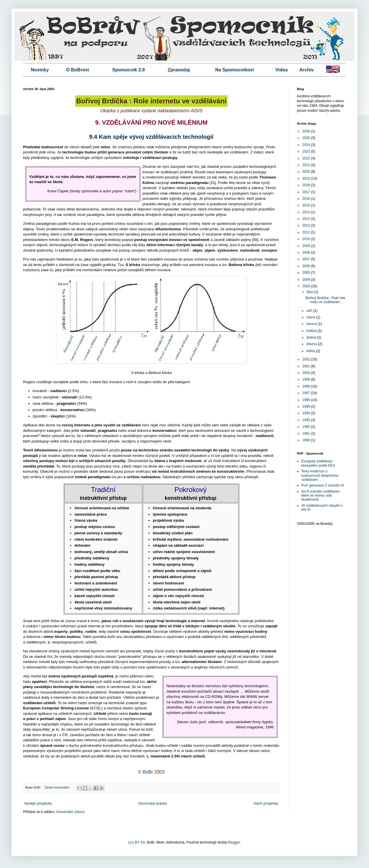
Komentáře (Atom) (70, 812)
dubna (312, 337)
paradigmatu (197, 183)
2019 (307, 178)
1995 (307, 407)
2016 (307, 199)
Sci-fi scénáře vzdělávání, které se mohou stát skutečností (321, 496)
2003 (307, 286)
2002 (307, 359)
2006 (307, 266)
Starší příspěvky (266, 804)
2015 (307, 205)
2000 (307, 373)
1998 (307, 386)
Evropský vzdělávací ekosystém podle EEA (318, 463)
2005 (307, 273)
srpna (311, 317)
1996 (307, 400)
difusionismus (168, 229)
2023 (307, 151)
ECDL (96, 708)
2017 (307, 192)
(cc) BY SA (137, 842)
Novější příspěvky (38, 804)
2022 (307, 158)
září (310, 311)
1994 (307, 413)
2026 (307, 131)
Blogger (234, 842)
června (312, 324)
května (312, 331)
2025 (307, 138)
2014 (307, 212)
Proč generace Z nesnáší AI (323, 485)
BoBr (148, 772)
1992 (307, 427)
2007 (307, 259)
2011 (307, 232)
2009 (307, 246)
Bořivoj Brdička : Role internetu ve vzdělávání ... (325, 300)
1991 (307, 434)
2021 (307, 165)
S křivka (133, 265)
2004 (307, 280)
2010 (307, 239)
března (312, 344)
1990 (307, 440)
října (310, 292)
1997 (307, 393)
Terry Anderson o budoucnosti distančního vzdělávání (320, 475)
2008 (307, 252)
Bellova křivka (241, 265)
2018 (307, 185)
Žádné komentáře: (58, 787)
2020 (307, 172)
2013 (307, 219)
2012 (307, 225)
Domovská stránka (153, 804)
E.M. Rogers (82, 240)
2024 (307, 145)
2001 (307, 366)
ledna (311, 351)
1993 (307, 420)
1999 (307, 379)
